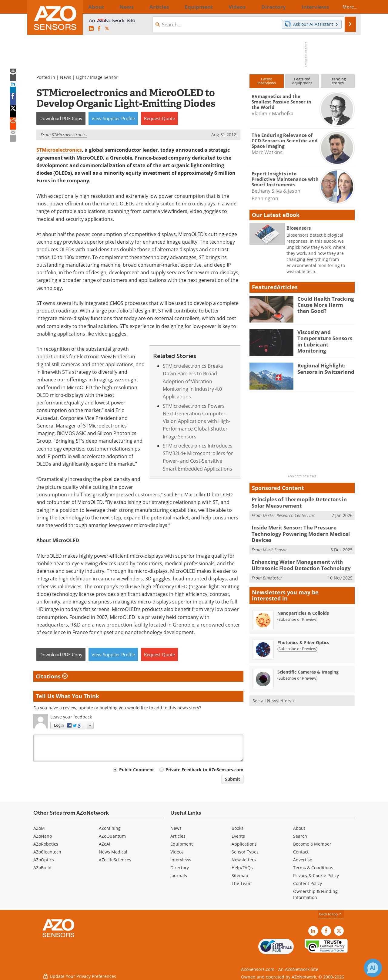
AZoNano (43, 836)
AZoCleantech (47, 852)
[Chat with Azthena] (373, 968)
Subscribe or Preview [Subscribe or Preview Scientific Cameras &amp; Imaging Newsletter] (297, 673)
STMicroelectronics (59, 150)
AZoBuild (42, 868)
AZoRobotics (46, 844)
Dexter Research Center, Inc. (289, 514)
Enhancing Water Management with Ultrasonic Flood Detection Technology (296, 561)
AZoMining (110, 828)
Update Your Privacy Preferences (79, 972)
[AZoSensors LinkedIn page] (91, 29)
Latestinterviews (267, 81)
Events (238, 836)
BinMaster (273, 573)
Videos (177, 852)
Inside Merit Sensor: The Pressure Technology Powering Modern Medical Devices (295, 532)
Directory (180, 868)
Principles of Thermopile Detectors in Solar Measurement (301, 502)
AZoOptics (44, 860)
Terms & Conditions (313, 868)
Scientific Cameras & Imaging (308, 667)
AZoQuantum (112, 836)
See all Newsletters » (274, 696)
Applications (244, 844)
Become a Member (312, 844)
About (299, 828)
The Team (242, 883)
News (66, 77)
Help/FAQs (242, 868)
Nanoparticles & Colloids (303, 608)
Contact (301, 852)
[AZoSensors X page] (107, 29)
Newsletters (244, 860)
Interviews (181, 860)
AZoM (39, 828)
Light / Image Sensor (97, 77)
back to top (331, 914)
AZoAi (105, 844)
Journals (179, 875)
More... (345, 7)
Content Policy (308, 883)
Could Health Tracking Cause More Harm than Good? (324, 304)
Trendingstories (338, 81)
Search (300, 836)
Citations (52, 676)
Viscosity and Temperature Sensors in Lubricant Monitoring (325, 337)
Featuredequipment (302, 81)
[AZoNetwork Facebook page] (99, 29)
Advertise (303, 860)
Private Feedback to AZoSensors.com (204, 770)
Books (237, 828)
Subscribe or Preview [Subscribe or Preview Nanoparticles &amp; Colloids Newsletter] (297, 614)
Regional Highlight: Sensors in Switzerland (323, 368)
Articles (178, 836)
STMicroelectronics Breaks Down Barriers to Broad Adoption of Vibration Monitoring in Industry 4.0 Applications (193, 381)
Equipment (182, 844)
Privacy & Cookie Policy (316, 875)
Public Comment (137, 770)
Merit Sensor (275, 546)
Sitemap (240, 875)
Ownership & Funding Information (315, 894)
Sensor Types (245, 852)
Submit (232, 779)
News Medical (113, 852)
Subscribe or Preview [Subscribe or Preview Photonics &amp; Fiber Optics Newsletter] (297, 644)
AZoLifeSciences (115, 860)
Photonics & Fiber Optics (303, 637)
